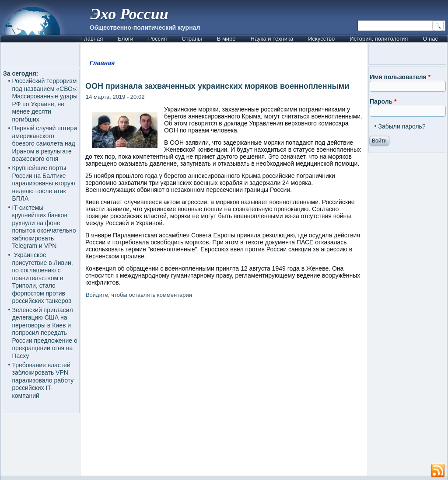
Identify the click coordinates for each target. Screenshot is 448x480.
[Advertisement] (224, 389)
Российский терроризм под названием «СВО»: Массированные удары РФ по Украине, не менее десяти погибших (45, 100)
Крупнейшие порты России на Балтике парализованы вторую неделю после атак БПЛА (44, 183)
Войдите (97, 295)
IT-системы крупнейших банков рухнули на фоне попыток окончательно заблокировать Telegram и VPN (44, 227)
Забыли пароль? (402, 126)
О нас (430, 39)
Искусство (321, 39)
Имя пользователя (400, 77)
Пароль (383, 101)
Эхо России (129, 14)
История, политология (379, 39)
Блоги (125, 39)
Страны (192, 39)
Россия (158, 39)
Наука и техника (272, 39)
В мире (226, 39)
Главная (92, 39)
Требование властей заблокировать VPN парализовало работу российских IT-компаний (43, 380)
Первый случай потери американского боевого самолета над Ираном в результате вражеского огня (45, 143)
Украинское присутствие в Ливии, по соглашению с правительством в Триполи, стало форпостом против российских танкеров (43, 278)
